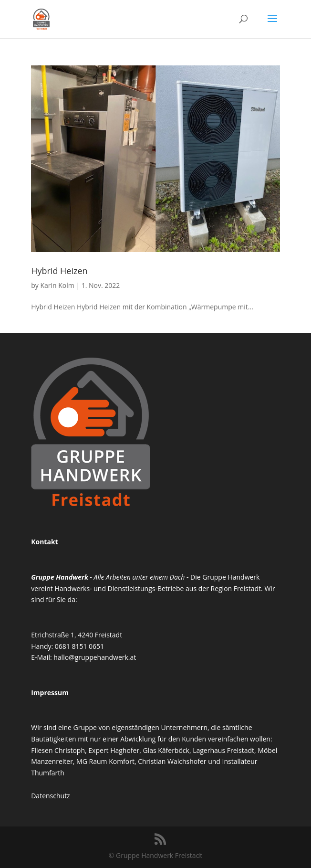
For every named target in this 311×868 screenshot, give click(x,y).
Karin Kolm (57, 285)
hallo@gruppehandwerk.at (95, 657)
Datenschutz (50, 796)
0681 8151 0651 (79, 646)
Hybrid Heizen (59, 271)
